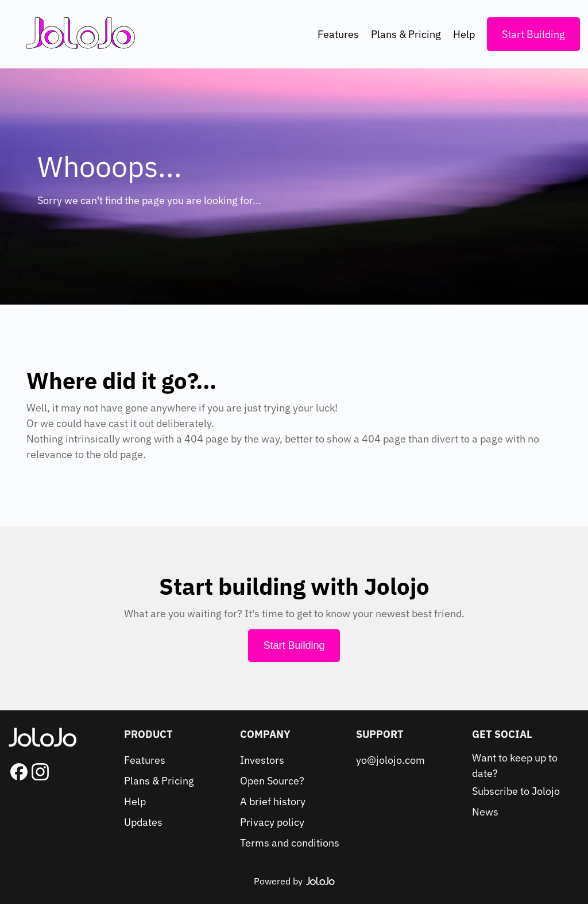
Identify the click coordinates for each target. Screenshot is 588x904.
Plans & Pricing (406, 34)
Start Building (533, 34)
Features (338, 34)
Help (464, 34)
